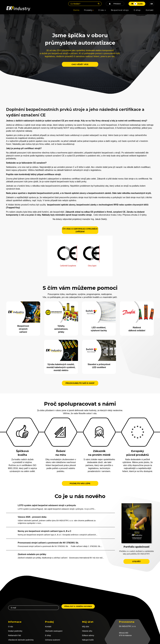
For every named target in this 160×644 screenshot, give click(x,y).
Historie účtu (87, 631)
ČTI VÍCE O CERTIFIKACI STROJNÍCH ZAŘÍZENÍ (80, 230)
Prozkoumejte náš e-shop (80, 383)
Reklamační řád (15, 635)
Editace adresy (88, 635)
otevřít (137, 561)
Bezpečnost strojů (120, 10)
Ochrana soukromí (53, 640)
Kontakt (150, 10)
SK (152, 4)
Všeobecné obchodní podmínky (21, 640)
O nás (102, 10)
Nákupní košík (88, 640)
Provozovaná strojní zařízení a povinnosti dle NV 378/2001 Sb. (48, 543)
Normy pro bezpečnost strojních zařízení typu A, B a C (45, 531)
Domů (76, 10)
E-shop (137, 10)
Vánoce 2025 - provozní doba (32, 517)
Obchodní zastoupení (54, 631)
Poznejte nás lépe (80, 483)
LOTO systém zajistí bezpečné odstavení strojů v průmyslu (47, 505)
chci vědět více (80, 64)
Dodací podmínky (15, 631)
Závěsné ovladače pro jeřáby (32, 554)
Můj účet (86, 627)
